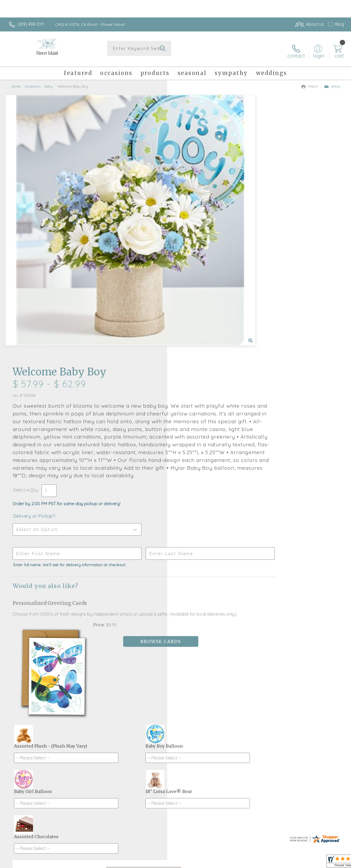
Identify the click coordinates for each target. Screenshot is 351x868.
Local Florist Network (295, 863)
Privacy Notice (257, 863)
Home (16, 82)
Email (333, 82)
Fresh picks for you (176, 675)
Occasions (33, 82)
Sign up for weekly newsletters (176, 705)
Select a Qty (188, 253)
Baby (49, 82)
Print (310, 82)
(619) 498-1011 (31, 24)
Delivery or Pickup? (197, 279)
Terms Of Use (225, 863)
